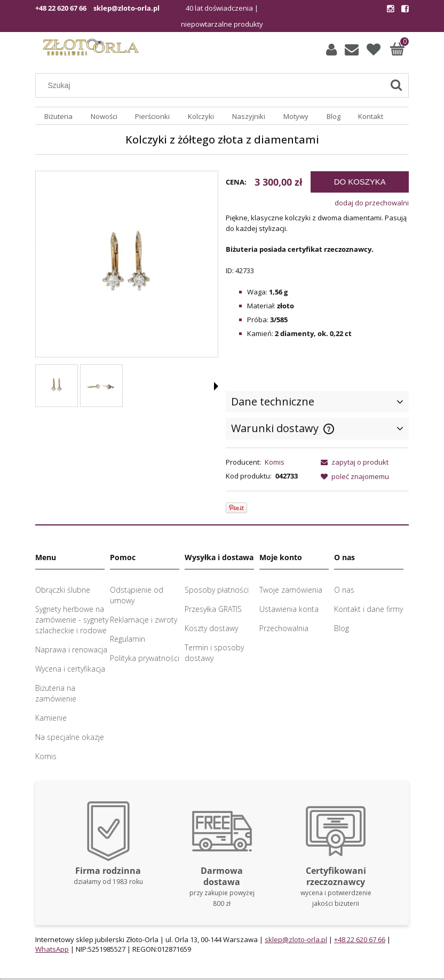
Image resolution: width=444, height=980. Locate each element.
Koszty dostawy (211, 628)
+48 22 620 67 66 (61, 8)
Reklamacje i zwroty (144, 620)
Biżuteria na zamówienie (56, 693)
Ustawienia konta (289, 609)
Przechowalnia (284, 628)
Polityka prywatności (145, 658)
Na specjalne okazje (70, 737)
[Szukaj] (396, 85)
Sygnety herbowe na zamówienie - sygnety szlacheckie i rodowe (72, 620)
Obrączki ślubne (63, 590)
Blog (342, 628)
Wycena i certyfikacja (70, 669)
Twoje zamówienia (291, 590)
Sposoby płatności (217, 590)
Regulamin (128, 639)
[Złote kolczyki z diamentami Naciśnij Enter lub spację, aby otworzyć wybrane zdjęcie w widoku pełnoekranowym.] (127, 265)
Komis (275, 462)
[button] (216, 386)
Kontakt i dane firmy (368, 609)
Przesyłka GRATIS (213, 609)
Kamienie (51, 718)
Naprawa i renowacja (71, 650)
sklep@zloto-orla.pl (126, 8)
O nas (344, 590)
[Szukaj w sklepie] (212, 85)
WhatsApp (52, 949)
